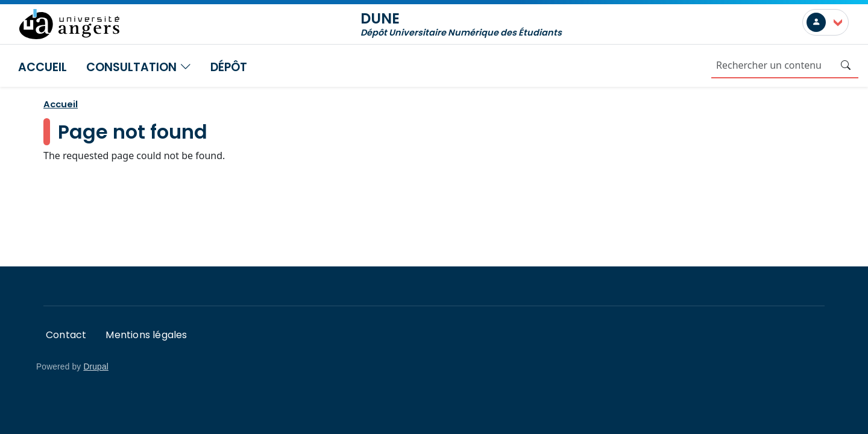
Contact (66, 335)
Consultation (139, 67)
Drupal (96, 367)
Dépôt (229, 67)
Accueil (42, 67)
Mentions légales (146, 335)
